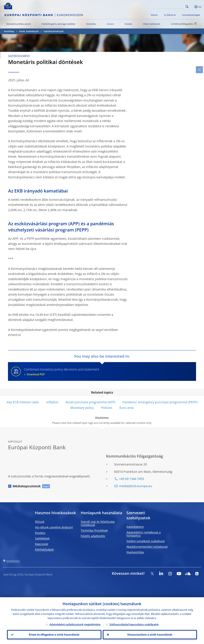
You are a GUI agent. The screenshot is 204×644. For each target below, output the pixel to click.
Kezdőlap (9, 31)
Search (187, 7)
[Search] (168, 6)
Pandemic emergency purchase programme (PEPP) (160, 402)
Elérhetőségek (44, 549)
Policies (107, 408)
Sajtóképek (42, 538)
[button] (192, 7)
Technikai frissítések (94, 530)
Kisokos (40, 533)
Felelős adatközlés (93, 536)
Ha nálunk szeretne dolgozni (54, 527)
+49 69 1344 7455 (132, 479)
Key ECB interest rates (23, 402)
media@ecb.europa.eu (136, 486)
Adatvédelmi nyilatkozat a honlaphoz (144, 534)
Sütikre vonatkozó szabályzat (146, 541)
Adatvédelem (135, 527)
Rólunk (154, 15)
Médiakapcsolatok (27, 486)
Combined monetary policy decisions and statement (108, 372)
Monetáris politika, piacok (19, 24)
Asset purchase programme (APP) (90, 402)
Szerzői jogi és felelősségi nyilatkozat (98, 523)
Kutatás (128, 24)
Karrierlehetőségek (191, 15)
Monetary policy (82, 408)
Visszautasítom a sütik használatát (150, 635)
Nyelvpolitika (135, 552)
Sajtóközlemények (54, 31)
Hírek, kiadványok (152, 24)
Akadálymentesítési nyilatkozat (147, 547)
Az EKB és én (170, 15)
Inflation (52, 402)
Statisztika (91, 24)
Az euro (110, 24)
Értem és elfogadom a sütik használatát (54, 635)
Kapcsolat (42, 544)
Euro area (127, 408)
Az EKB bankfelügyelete (184, 24)
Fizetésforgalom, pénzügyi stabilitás (58, 24)
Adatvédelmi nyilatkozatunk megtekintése (75, 624)
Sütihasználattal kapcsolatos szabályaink (134, 624)
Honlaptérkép (13, 561)
